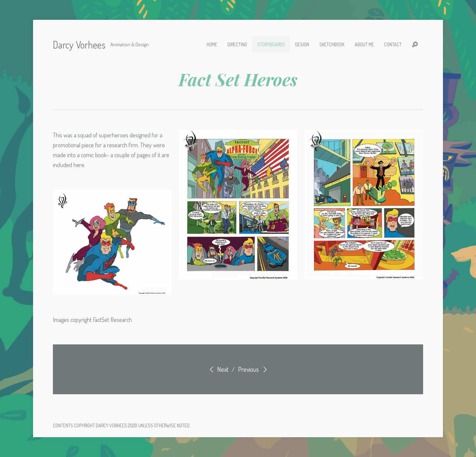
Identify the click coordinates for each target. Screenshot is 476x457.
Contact (393, 44)
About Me (364, 44)
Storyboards (271, 44)
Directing (237, 44)
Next (218, 369)
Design (302, 44)
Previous (254, 369)
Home (212, 44)
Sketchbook (332, 44)
